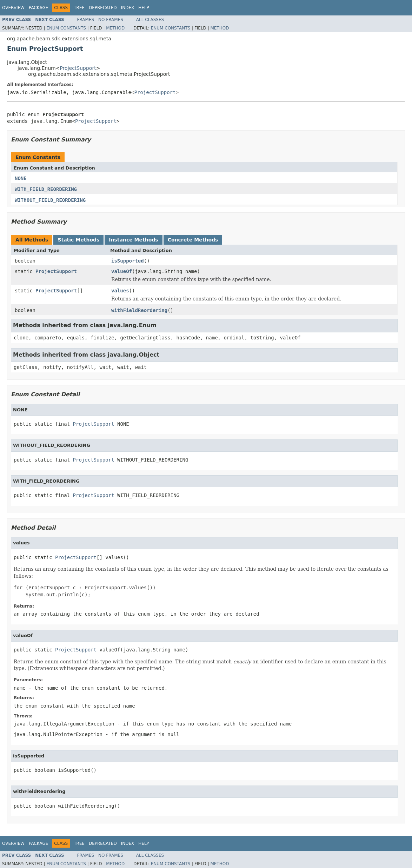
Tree (79, 8)
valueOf (122, 271)
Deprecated (103, 8)
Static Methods (78, 240)
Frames (86, 20)
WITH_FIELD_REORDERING (46, 189)
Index (128, 8)
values (120, 291)
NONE (21, 178)
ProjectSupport (78, 68)
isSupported (128, 261)
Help (144, 8)
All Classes (150, 20)
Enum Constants (66, 28)
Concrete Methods (193, 240)
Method (115, 28)
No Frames (111, 20)
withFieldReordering (139, 310)
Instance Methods (133, 240)
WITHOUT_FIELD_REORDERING (50, 200)
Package (38, 8)
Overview (13, 8)
